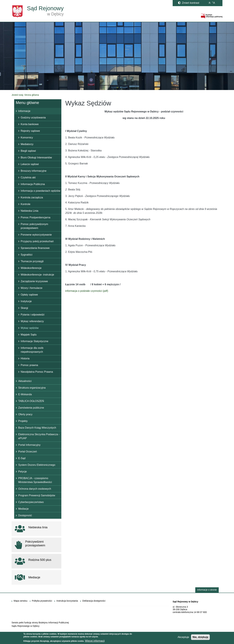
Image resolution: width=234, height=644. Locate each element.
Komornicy (27, 138)
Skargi (24, 308)
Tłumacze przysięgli (32, 261)
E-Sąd (22, 458)
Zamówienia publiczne (31, 408)
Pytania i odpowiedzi (33, 315)
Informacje (24, 111)
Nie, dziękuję (200, 638)
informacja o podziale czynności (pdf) (87, 291)
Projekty (23, 421)
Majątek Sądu (29, 335)
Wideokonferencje (31, 268)
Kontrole (26, 204)
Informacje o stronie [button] (207, 590)
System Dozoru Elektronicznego (37, 465)
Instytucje (26, 301)
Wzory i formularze (31, 288)
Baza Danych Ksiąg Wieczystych (37, 428)
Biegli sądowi (28, 151)
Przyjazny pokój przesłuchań (37, 241)
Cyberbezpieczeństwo (31, 502)
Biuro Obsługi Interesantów (36, 158)
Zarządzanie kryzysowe (34, 281)
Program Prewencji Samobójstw (37, 495)
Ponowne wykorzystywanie (36, 235)
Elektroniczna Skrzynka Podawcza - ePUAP (39, 436)
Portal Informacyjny (29, 445)
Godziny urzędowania (33, 118)
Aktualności (25, 381)
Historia (25, 358)
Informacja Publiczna (33, 184)
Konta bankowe (30, 124)
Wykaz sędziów (30, 328)
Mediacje (23, 509)
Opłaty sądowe (29, 295)
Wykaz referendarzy (32, 321)
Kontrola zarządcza (32, 197)
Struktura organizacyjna (32, 388)
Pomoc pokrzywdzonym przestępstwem (34, 226)
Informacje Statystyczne (34, 341)
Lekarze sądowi (30, 164)
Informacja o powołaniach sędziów (41, 191)
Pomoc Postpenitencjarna (35, 217)
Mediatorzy (27, 144)
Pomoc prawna (29, 365)
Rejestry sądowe (30, 131)
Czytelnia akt (28, 177)
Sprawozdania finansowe (35, 248)
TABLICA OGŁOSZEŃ (31, 401)
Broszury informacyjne (34, 171)
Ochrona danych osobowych (35, 489)
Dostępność (25, 515)
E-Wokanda (25, 394)
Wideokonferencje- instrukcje (37, 275)
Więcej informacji (95, 641)
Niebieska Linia (30, 211)
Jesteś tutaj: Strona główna (25, 95)
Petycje (22, 472)
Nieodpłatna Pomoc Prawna (37, 372)
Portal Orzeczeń (28, 452)
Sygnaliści (27, 255)
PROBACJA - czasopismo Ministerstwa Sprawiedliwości (35, 480)
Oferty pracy (25, 414)
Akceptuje (183, 638)
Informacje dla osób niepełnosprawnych (32, 350)
